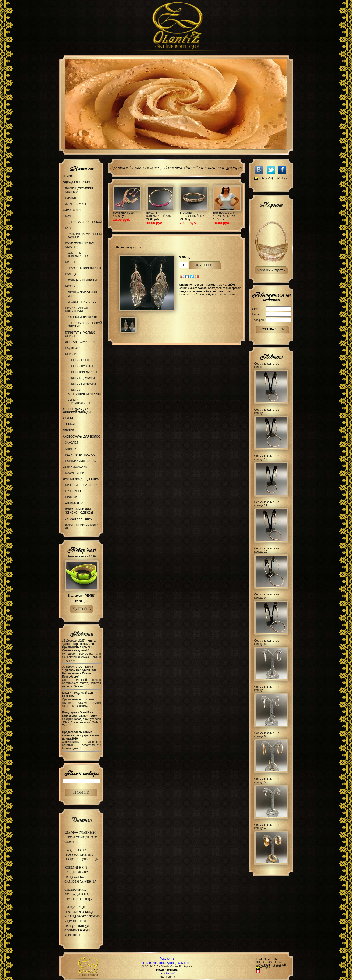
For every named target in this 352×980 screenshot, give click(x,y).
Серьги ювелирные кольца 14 (267, 365)
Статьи (81, 820)
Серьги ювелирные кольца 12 (267, 458)
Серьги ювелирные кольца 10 (267, 550)
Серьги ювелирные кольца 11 (267, 504)
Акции (234, 167)
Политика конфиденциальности (167, 963)
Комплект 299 (123, 213)
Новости (81, 634)
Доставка (171, 167)
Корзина (271, 205)
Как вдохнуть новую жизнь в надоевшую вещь (81, 855)
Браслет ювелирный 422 (192, 214)
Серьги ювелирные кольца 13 (267, 411)
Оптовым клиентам (204, 167)
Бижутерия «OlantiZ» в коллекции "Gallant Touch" (80, 714)
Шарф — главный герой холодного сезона (81, 837)
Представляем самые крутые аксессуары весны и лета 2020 (80, 735)
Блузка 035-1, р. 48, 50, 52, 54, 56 (224, 214)
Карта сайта (167, 977)
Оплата (151, 167)
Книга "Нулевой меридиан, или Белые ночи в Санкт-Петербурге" (80, 672)
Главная (119, 167)
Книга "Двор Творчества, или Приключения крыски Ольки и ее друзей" (79, 646)
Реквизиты (167, 959)
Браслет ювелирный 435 (159, 214)
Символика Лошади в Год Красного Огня (78, 894)
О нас (135, 167)
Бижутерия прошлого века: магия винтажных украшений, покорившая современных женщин (82, 921)
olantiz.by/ (167, 973)
